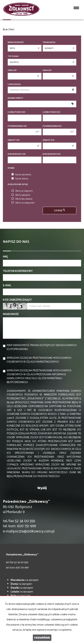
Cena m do (49, 140)
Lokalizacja (14, 84)
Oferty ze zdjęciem (22, 191)
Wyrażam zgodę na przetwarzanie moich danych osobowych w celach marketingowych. (39, 360)
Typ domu (13, 56)
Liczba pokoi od (17, 112)
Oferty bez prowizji (22, 199)
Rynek (11, 168)
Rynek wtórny (20, 179)
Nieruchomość (16, 42)
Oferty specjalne (21, 195)
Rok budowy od (17, 154)
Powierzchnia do (52, 126)
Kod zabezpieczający (17, 300)
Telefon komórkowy (18, 271)
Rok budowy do (52, 154)
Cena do (47, 70)
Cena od (12, 70)
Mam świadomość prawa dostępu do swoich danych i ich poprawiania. (42, 347)
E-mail (7, 286)
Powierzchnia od (17, 126)
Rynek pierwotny (21, 175)
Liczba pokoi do (51, 112)
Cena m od (14, 140)
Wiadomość (11, 314)
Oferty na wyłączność (23, 203)
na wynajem (25, 580)
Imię (5, 257)
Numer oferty (15, 98)
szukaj (59, 210)
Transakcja (49, 42)
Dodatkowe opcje (18, 185)
